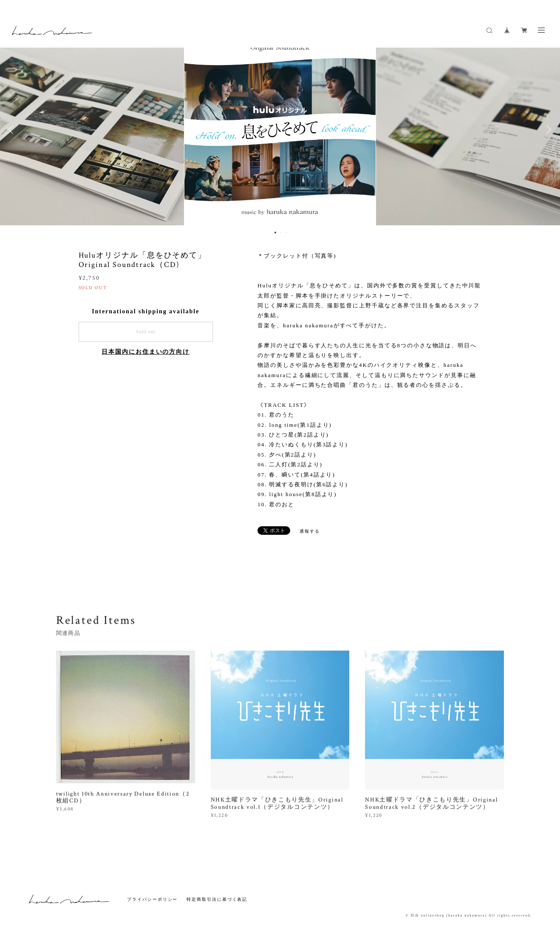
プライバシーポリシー (152, 899)
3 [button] (286, 233)
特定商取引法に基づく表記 (217, 899)
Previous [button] (13, 130)
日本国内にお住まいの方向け (146, 352)
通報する (310, 531)
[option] (280, 130)
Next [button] (547, 130)
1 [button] (275, 233)
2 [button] (281, 233)
